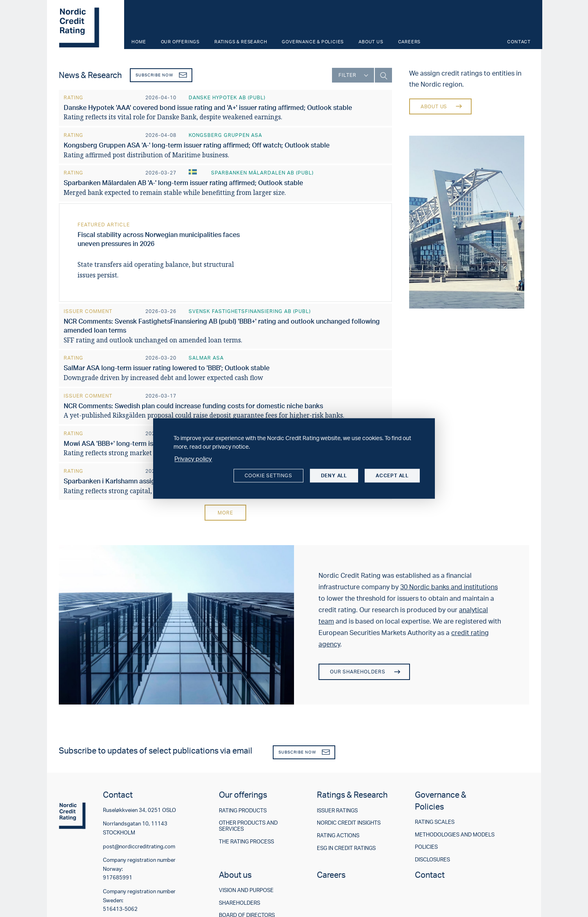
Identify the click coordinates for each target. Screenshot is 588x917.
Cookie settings (268, 475)
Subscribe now (161, 75)
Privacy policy (193, 459)
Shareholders (239, 903)
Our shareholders (365, 672)
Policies (426, 847)
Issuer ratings (337, 811)
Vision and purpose (246, 890)
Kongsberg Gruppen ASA (225, 135)
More (225, 513)
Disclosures (432, 860)
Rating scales (435, 822)
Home (139, 42)
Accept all (392, 475)
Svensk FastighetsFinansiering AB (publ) (250, 311)
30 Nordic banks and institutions (449, 587)
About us (371, 42)
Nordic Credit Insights (349, 823)
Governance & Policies (313, 42)
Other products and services (248, 826)
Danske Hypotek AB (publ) (227, 97)
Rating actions (338, 835)
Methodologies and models (455, 835)
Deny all (334, 475)
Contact (519, 42)
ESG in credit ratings (346, 848)
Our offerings (180, 42)
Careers (410, 42)
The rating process (246, 842)
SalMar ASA (206, 358)
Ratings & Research (241, 42)
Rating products (243, 811)
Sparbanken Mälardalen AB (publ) (262, 173)
